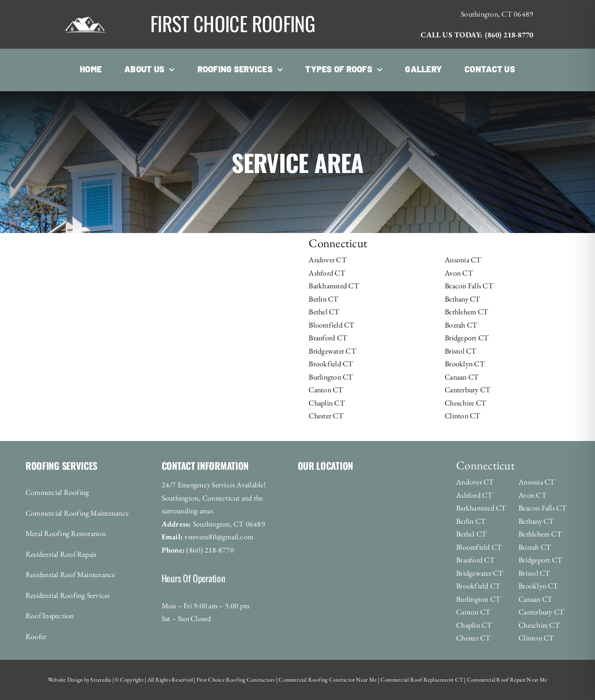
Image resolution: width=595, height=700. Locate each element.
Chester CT (326, 416)
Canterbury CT (468, 390)
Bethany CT (462, 299)
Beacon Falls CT (469, 286)
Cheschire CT (466, 403)
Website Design (65, 680)
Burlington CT (331, 377)
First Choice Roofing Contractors (235, 680)
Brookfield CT (331, 364)
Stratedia (101, 680)
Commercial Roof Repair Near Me (507, 680)
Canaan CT (462, 377)
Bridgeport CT (467, 338)
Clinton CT (462, 416)
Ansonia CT (463, 260)
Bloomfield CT (332, 325)
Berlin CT (323, 299)
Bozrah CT (461, 325)
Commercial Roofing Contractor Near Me (327, 680)
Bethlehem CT (466, 312)
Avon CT (459, 273)
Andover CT (328, 260)
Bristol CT (461, 351)
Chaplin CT (327, 403)
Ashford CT (327, 273)
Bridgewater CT (332, 351)
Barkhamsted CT (334, 286)
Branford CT (328, 338)
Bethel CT (324, 312)
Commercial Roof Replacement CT (421, 680)
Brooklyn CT (465, 364)
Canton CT (326, 390)
